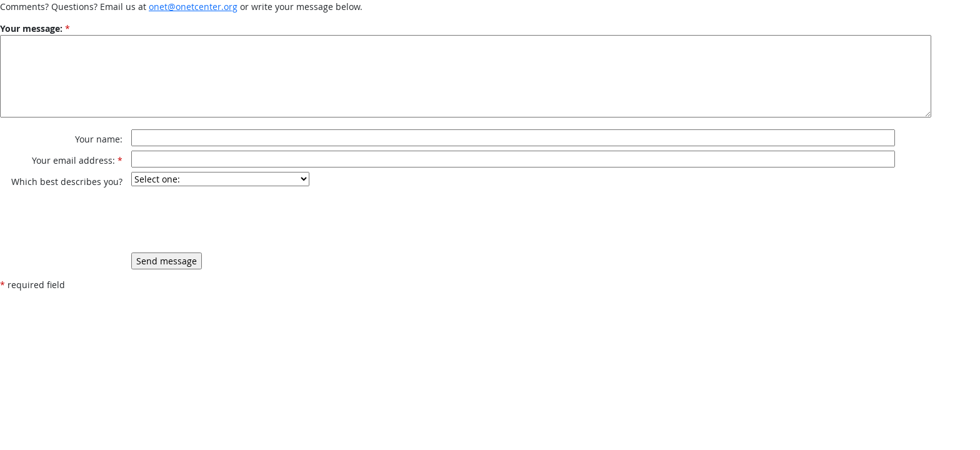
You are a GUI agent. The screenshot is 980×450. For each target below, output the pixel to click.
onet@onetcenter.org (193, 7)
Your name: (99, 139)
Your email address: (73, 160)
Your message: (31, 28)
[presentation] (226, 219)
